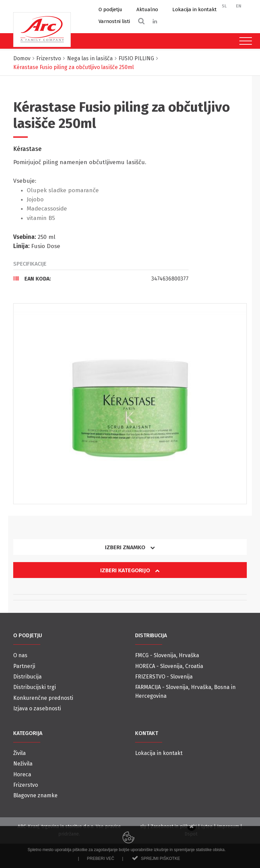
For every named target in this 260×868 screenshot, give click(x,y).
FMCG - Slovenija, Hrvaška (167, 655)
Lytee (207, 827)
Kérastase (27, 149)
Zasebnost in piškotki (174, 827)
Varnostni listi (114, 21)
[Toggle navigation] (244, 41)
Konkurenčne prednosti (43, 698)
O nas (20, 655)
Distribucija (27, 677)
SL (224, 6)
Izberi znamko (130, 547)
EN (239, 6)
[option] (130, 404)
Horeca (22, 774)
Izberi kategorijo (130, 570)
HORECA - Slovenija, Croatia (169, 666)
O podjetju (110, 9)
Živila (19, 753)
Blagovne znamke (35, 795)
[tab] (101, 279)
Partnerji (24, 666)
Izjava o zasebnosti (37, 708)
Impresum (228, 827)
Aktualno (147, 9)
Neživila (23, 764)
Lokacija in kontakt (194, 9)
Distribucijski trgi (35, 687)
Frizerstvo (26, 785)
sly (143, 827)
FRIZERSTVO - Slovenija (164, 677)
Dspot (191, 834)
